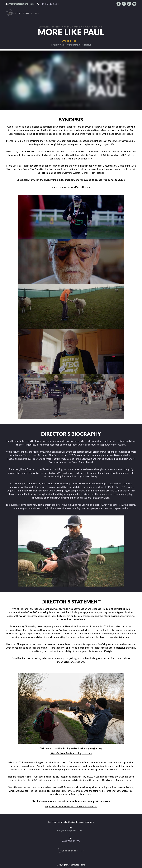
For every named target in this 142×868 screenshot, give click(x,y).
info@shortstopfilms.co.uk (21, 4)
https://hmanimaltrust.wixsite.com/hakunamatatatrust (71, 805)
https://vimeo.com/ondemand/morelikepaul (71, 44)
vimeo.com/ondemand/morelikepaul (71, 186)
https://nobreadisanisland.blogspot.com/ (71, 752)
